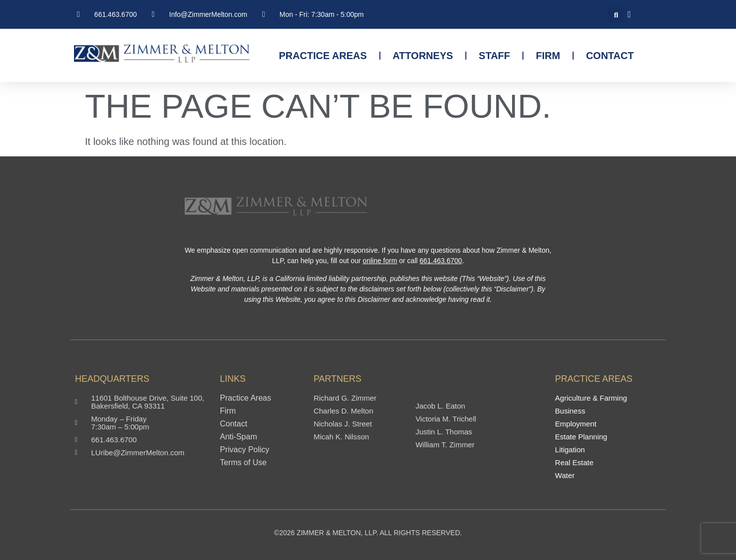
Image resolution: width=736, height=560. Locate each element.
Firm (548, 56)
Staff (494, 56)
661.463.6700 (441, 261)
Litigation (570, 450)
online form (380, 261)
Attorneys (423, 56)
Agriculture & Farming (591, 398)
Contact (610, 56)
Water (565, 476)
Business (570, 411)
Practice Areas (323, 56)
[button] (616, 15)
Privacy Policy (245, 450)
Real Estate (575, 463)
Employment (576, 424)
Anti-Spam (239, 437)
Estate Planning (581, 437)
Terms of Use (243, 463)
